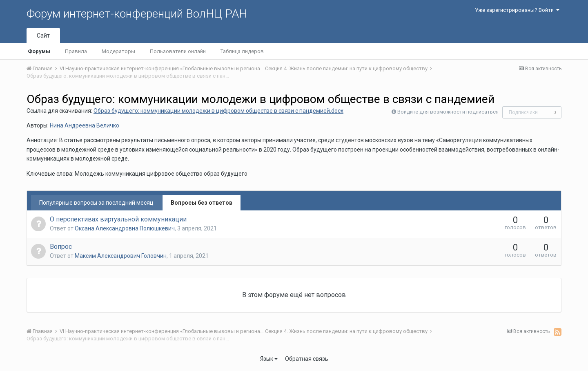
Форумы (39, 51)
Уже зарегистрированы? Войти (517, 10)
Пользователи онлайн (178, 51)
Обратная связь (307, 359)
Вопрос (61, 247)
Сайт (43, 36)
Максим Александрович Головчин (121, 256)
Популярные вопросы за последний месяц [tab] (96, 203)
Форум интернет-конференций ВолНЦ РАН (137, 14)
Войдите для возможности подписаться (448, 112)
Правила (76, 51)
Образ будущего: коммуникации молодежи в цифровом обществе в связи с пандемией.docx (218, 111)
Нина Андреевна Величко (85, 125)
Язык (269, 359)
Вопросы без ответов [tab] (202, 203)
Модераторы (118, 51)
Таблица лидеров (242, 51)
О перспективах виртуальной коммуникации (118, 219)
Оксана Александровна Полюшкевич (125, 228)
